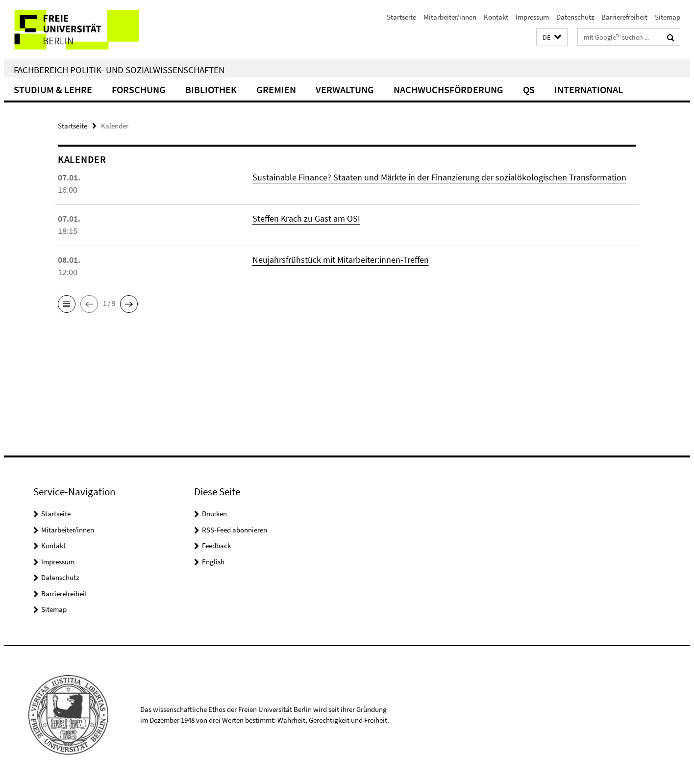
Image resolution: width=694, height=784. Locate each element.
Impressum (532, 17)
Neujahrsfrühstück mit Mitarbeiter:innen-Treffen (341, 260)
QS (529, 89)
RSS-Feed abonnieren (235, 530)
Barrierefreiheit (624, 17)
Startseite (401, 17)
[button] (552, 38)
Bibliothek (211, 89)
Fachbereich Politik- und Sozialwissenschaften (119, 70)
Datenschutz (575, 17)
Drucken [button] (214, 514)
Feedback (216, 545)
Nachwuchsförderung (448, 89)
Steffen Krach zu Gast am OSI (306, 218)
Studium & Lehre (53, 89)
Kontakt (496, 17)
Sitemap (668, 17)
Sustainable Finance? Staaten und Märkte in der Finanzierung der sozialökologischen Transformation (439, 177)
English (213, 562)
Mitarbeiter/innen (450, 17)
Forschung (139, 89)
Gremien (276, 89)
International (589, 89)
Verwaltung (345, 89)
